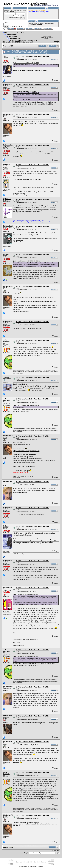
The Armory (12, 37)
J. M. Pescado (6, 341)
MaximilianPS (8, 114)
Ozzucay (6, 377)
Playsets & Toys (16, 38)
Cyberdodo (7, 199)
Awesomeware (12, 35)
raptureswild (8, 716)
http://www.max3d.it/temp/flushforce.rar (26, 451)
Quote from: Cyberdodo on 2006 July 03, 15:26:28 (27, 261)
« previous (57, 41)
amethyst (40, 25)
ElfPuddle (7, 165)
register (23, 10)
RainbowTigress (9, 84)
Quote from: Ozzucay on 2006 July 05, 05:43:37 (26, 405)
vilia (5, 56)
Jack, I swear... (17, 643)
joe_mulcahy (8, 481)
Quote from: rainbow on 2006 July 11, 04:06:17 (26, 594)
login (19, 10)
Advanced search (16, 26)
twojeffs (6, 254)
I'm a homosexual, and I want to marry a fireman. (26, 640)
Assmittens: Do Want (18, 646)
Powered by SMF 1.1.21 (22, 862)
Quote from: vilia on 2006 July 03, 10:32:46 (25, 91)
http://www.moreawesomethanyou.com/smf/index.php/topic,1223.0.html (37, 541)
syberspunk (8, 588)
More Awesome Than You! (15, 33)
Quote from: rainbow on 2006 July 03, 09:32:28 (26, 63)
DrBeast (6, 526)
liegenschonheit (9, 226)
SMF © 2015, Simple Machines (38, 862)
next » (58, 42)
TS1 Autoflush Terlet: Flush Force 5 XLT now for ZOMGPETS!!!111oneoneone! (20, 41)
